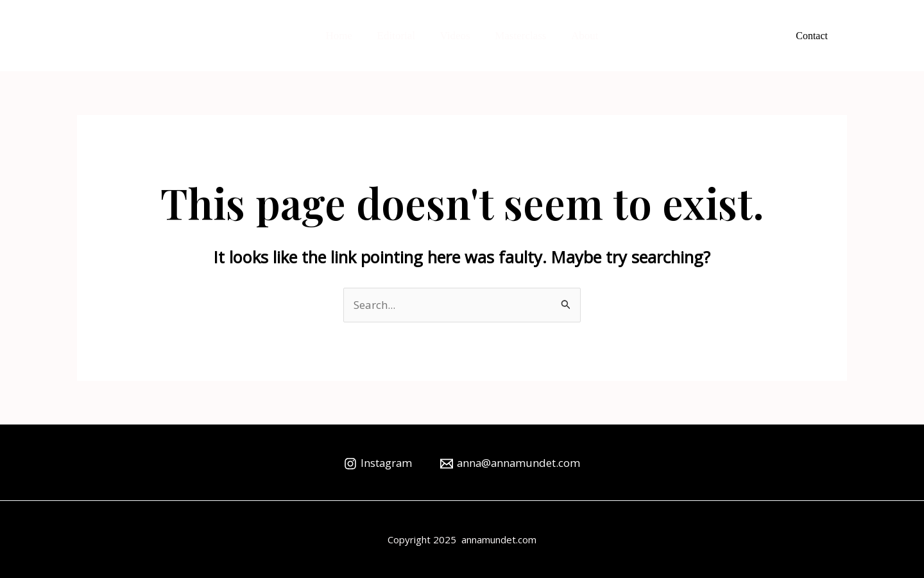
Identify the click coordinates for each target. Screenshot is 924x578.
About (579, 36)
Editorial (399, 36)
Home (345, 36)
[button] (812, 36)
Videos (455, 36)
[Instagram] (377, 464)
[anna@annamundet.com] (511, 464)
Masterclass (518, 36)
